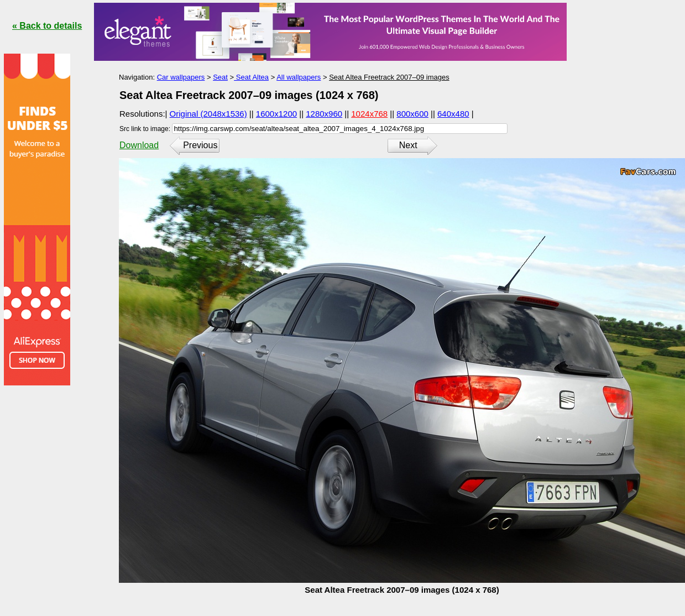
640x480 (453, 114)
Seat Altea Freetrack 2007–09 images (389, 77)
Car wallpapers (181, 77)
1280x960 (324, 114)
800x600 (412, 114)
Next (408, 145)
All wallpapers (299, 77)
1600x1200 (276, 114)
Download (139, 145)
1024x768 (369, 114)
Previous (200, 145)
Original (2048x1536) (208, 114)
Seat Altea (251, 77)
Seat (220, 77)
